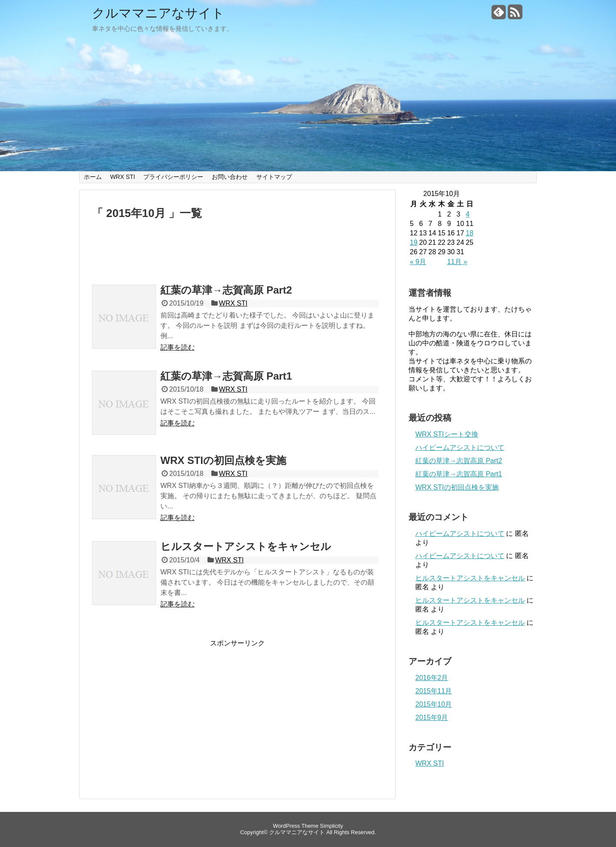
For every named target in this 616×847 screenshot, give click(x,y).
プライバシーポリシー (173, 177)
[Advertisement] (237, 256)
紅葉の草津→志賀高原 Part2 (226, 290)
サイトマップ (274, 177)
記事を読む (178, 347)
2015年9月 (432, 718)
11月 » (457, 262)
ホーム (93, 177)
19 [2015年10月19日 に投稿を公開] (414, 242)
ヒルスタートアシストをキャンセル (246, 546)
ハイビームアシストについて (460, 447)
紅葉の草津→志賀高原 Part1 (226, 376)
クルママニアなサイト (158, 13)
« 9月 (418, 262)
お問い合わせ (230, 177)
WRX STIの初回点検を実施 (223, 460)
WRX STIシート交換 (447, 434)
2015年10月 (434, 704)
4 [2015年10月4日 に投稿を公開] (468, 214)
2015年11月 (434, 691)
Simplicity (332, 826)
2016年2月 (432, 678)
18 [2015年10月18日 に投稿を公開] (470, 233)
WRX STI (122, 177)
